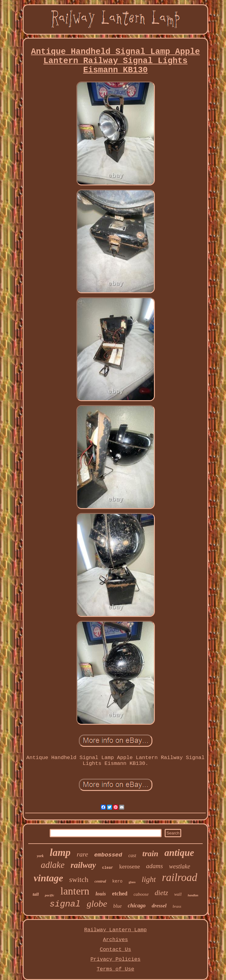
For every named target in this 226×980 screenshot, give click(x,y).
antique (179, 853)
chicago (137, 906)
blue (117, 906)
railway (83, 865)
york (40, 856)
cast (132, 855)
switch (79, 879)
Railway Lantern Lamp (115, 930)
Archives (116, 940)
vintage (48, 878)
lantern (75, 891)
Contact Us (115, 950)
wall (178, 894)
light (149, 879)
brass (177, 906)
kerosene (130, 866)
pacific (50, 895)
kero (117, 881)
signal (65, 904)
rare (82, 854)
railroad (180, 877)
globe (97, 904)
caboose (141, 894)
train (150, 854)
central (100, 881)
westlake (180, 866)
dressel (159, 906)
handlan (193, 895)
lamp (60, 853)
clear (108, 868)
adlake (53, 865)
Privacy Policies (115, 959)
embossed (108, 855)
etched (120, 894)
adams (154, 866)
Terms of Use (115, 969)
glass (132, 882)
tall (36, 894)
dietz (161, 893)
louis (101, 894)
